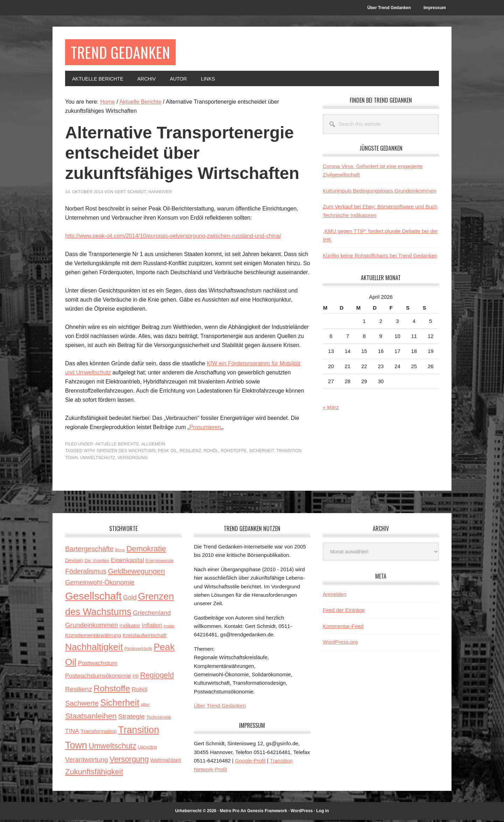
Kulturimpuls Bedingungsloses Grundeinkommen (379, 193)
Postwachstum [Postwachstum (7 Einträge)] (97, 665)
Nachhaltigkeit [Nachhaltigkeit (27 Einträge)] (94, 649)
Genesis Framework (267, 813)
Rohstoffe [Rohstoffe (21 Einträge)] (112, 690)
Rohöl (211, 453)
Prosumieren (205, 429)
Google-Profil (250, 763)
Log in (323, 813)
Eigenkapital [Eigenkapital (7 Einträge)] (128, 562)
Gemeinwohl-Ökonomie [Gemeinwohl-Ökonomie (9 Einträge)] (100, 584)
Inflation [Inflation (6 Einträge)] (152, 627)
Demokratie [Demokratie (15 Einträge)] (146, 551)
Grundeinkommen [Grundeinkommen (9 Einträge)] (92, 627)
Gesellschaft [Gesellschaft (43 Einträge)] (93, 598)
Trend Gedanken (125, 53)
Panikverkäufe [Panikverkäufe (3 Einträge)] (138, 651)
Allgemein (153, 446)
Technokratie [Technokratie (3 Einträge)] (159, 719)
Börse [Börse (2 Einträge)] (120, 552)
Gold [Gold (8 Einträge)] (130, 600)
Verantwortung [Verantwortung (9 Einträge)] (87, 762)
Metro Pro (230, 813)
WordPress (302, 813)
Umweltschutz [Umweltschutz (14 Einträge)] (112, 748)
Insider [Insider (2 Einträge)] (169, 628)
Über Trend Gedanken (220, 708)
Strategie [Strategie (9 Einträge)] (131, 719)
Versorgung (133, 460)
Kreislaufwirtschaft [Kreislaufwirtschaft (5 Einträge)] (145, 637)
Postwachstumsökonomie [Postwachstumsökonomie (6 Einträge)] (98, 678)
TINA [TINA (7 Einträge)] (72, 733)
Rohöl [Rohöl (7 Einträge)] (139, 691)
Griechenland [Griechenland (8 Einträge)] (152, 615)
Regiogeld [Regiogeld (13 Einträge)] (157, 677)
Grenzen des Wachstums (126, 453)
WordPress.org (340, 644)
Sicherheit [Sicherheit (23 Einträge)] (120, 705)
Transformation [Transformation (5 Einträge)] (99, 733)
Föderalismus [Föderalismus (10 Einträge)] (86, 573)
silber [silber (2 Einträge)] (145, 706)
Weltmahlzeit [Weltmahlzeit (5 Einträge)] (166, 762)
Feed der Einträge (344, 612)
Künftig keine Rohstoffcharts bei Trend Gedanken (380, 257)
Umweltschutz (98, 460)
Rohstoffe (234, 453)
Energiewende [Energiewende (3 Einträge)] (160, 563)
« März (331, 409)
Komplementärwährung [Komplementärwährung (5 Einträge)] (93, 637)
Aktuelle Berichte (117, 446)
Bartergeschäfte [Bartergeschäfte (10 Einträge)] (89, 551)
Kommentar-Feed (343, 628)
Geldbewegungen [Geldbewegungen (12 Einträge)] (136, 573)
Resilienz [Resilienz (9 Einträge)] (79, 691)
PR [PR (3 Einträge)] (136, 678)
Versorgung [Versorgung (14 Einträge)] (129, 761)
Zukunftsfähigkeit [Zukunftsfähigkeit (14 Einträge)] (94, 774)
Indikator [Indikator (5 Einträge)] (130, 627)
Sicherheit (261, 453)
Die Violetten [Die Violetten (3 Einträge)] (97, 563)
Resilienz (190, 453)
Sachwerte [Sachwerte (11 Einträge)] (82, 705)
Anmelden (335, 596)
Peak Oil (167, 453)
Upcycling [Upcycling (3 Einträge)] (148, 749)
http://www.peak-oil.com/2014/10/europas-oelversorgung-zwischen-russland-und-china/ (173, 238)
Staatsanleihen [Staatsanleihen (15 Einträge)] (91, 718)
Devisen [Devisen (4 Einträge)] (74, 562)
